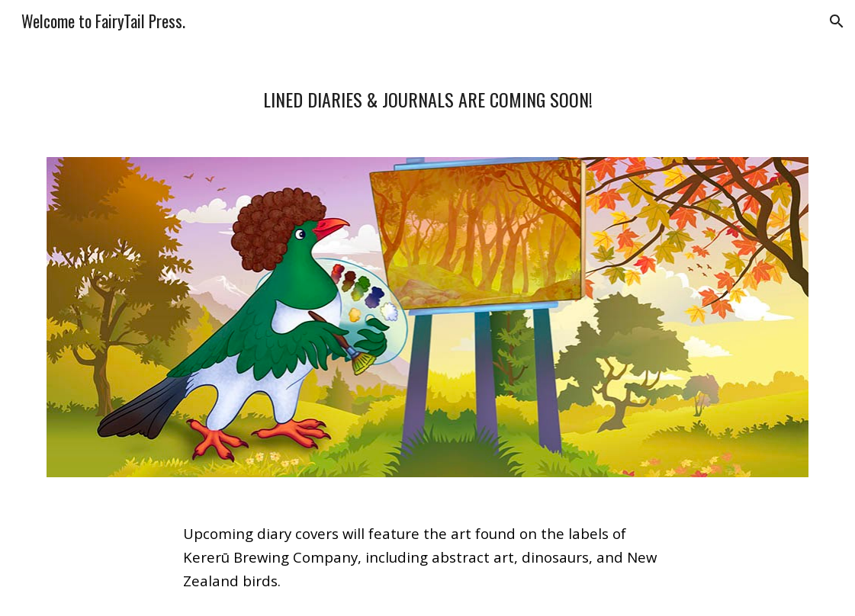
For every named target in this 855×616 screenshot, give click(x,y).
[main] (427, 91)
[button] (837, 21)
